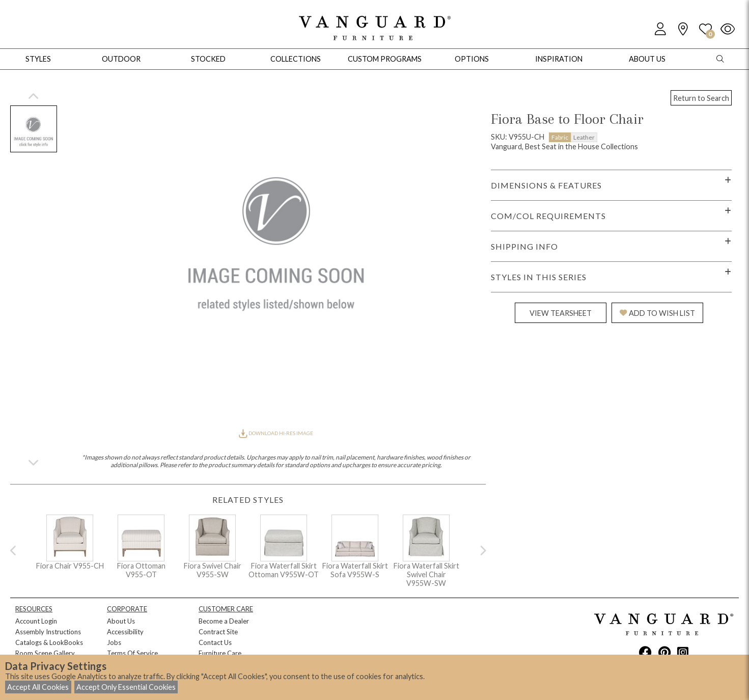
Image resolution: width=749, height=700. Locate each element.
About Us (121, 621)
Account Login (36, 621)
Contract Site (218, 632)
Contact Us (215, 642)
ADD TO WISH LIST (657, 313)
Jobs (114, 642)
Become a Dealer (224, 621)
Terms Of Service (132, 653)
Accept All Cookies (38, 687)
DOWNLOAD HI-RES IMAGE (276, 433)
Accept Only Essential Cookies (126, 687)
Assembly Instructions (48, 632)
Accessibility (125, 632)
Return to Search (701, 98)
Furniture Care (220, 653)
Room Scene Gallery (45, 653)
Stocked (208, 59)
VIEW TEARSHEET (561, 313)
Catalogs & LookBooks (49, 642)
